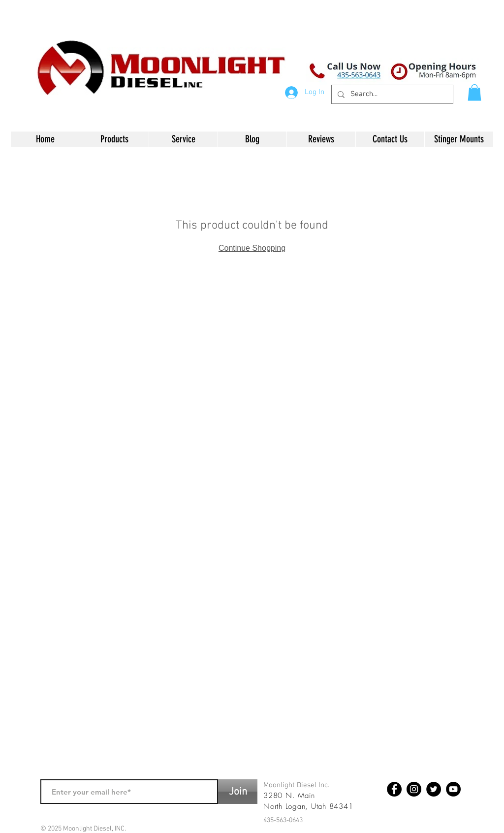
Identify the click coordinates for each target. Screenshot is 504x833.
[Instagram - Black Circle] (414, 789)
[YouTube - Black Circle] (453, 789)
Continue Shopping (252, 248)
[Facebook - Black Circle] (394, 789)
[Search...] (391, 94)
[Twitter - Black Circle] (434, 789)
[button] (474, 92)
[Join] (238, 792)
